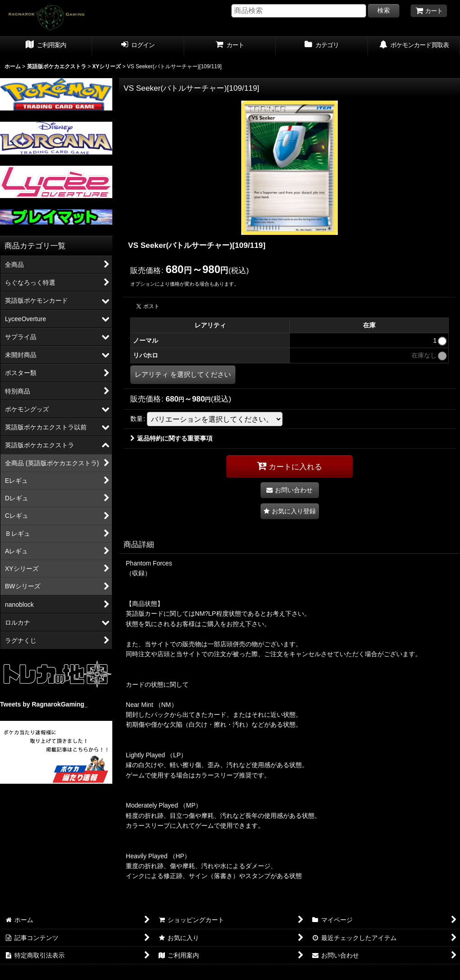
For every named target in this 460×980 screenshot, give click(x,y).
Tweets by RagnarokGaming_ (44, 704)
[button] (290, 511)
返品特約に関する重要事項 (171, 438)
